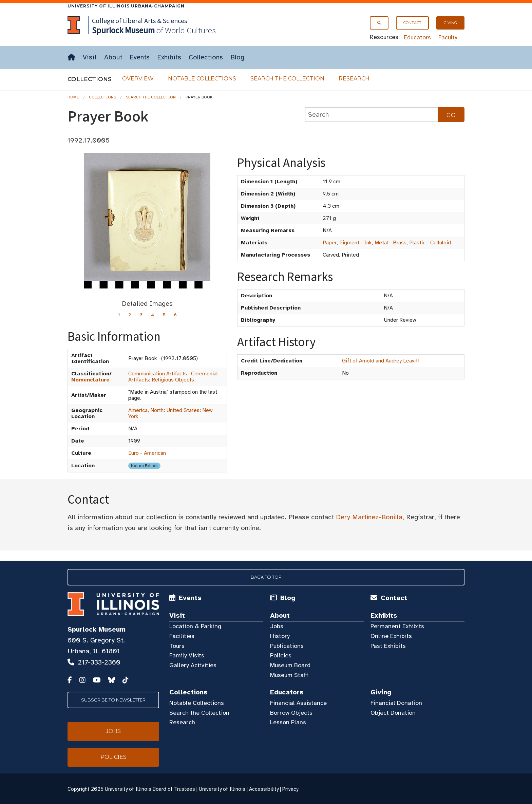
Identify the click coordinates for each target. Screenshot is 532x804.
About (113, 57)
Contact (412, 23)
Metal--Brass (391, 243)
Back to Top (266, 577)
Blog (237, 57)
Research (354, 79)
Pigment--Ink (356, 243)
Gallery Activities (193, 665)
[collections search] (372, 115)
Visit (90, 57)
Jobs (277, 626)
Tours (177, 646)
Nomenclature (90, 380)
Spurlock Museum (97, 629)
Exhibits (169, 57)
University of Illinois (222, 789)
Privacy (290, 789)
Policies (281, 655)
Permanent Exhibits (397, 626)
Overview (138, 79)
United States (183, 410)
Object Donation (393, 713)
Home (73, 97)
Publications (287, 646)
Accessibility (264, 789)
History (280, 636)
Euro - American (147, 453)
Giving (450, 23)
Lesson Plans (288, 722)
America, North (146, 410)
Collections (206, 57)
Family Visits (187, 655)
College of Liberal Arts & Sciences (139, 21)
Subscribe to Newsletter (113, 700)
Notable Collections (202, 79)
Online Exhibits (391, 636)
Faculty (448, 37)
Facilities (182, 636)
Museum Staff (289, 675)
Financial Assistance (298, 703)
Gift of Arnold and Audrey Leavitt (381, 361)
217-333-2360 (99, 662)
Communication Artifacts (158, 374)
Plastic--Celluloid (430, 243)
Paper (330, 243)
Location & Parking (195, 626)
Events (140, 57)
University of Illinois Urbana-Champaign (126, 6)
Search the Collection (287, 79)
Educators (417, 37)
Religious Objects (173, 380)
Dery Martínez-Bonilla (369, 517)
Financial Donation (396, 703)
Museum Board (290, 665)
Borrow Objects (291, 713)
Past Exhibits (388, 646)
